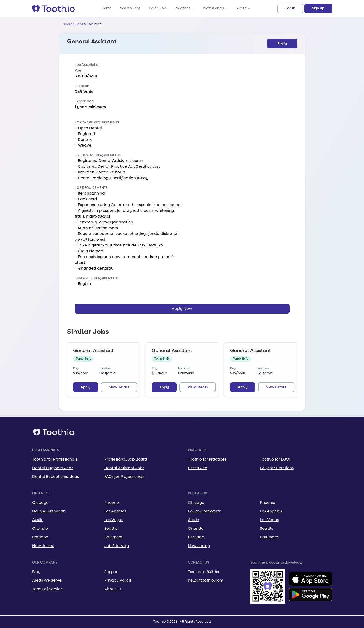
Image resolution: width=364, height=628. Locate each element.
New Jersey (43, 546)
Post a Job (157, 8)
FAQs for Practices (277, 468)
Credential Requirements (98, 155)
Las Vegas (114, 520)
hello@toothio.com (206, 580)
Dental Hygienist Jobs (53, 468)
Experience (84, 101)
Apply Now (182, 309)
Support (112, 572)
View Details (119, 387)
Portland (40, 537)
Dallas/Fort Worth (49, 511)
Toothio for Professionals (55, 459)
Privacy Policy (118, 580)
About (243, 8)
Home (107, 8)
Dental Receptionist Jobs (56, 477)
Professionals (215, 8)
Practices (184, 8)
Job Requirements (91, 188)
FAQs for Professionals (124, 477)
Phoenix (112, 502)
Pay (78, 71)
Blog (36, 572)
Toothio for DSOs (275, 459)
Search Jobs (130, 8)
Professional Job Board (126, 459)
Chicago (40, 502)
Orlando (40, 528)
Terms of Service (48, 589)
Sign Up (318, 8)
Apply (282, 43)
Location (82, 86)
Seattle (111, 528)
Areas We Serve (47, 580)
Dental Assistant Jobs (124, 468)
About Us (113, 589)
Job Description (88, 65)
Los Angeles (115, 511)
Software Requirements (97, 122)
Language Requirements (97, 278)
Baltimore (113, 537)
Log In (290, 8)
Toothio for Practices (207, 459)
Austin (38, 520)
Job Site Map (117, 546)
